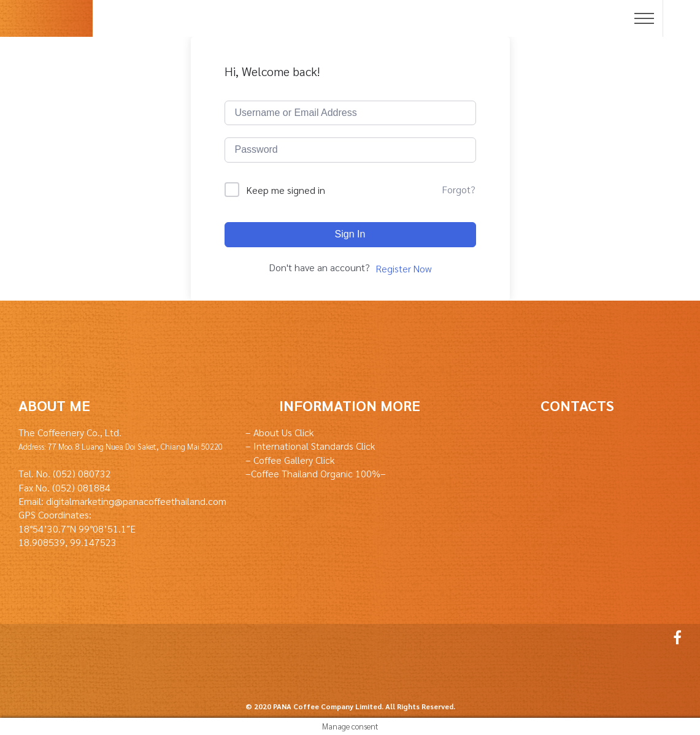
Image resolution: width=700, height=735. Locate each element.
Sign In (350, 234)
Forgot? (459, 189)
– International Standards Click (310, 446)
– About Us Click (279, 432)
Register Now (403, 268)
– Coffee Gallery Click (290, 460)
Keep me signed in (286, 190)
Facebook (674, 637)
